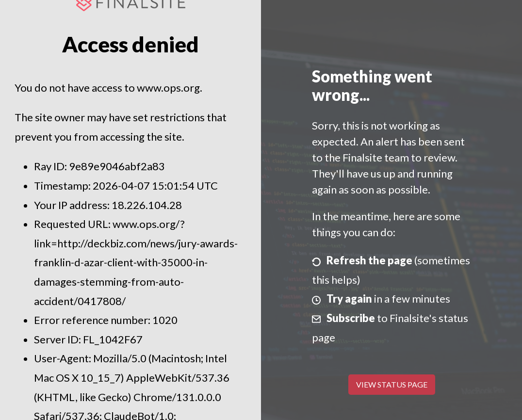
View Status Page (392, 384)
